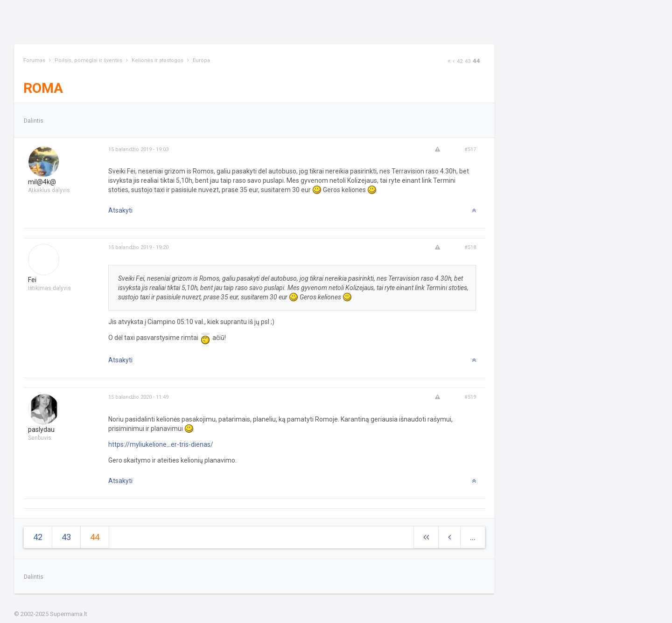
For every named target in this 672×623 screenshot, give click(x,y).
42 (460, 61)
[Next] (449, 61)
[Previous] (454, 61)
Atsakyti (120, 210)
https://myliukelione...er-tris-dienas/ (161, 444)
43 (468, 61)
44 (476, 61)
